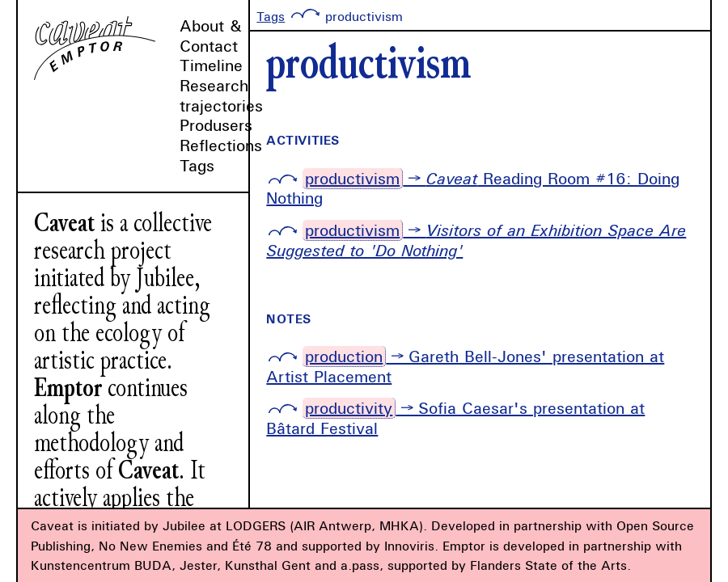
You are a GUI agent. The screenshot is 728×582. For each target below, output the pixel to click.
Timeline (211, 65)
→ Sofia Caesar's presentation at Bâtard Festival (455, 418)
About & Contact (211, 36)
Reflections (221, 145)
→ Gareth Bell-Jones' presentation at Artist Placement (465, 366)
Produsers (216, 125)
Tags (197, 165)
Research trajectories (221, 95)
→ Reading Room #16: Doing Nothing (473, 188)
